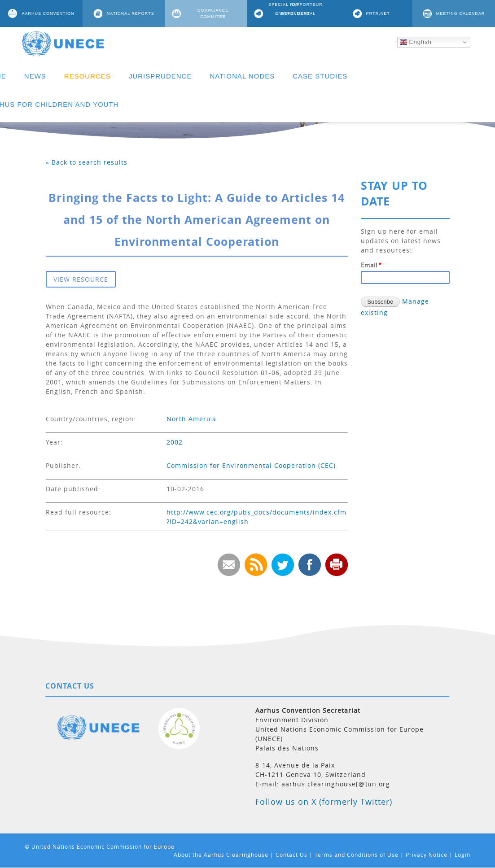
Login (462, 855)
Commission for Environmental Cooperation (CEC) (251, 465)
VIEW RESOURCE (81, 279)
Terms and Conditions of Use (357, 855)
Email (369, 265)
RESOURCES (88, 76)
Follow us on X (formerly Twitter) (324, 802)
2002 (175, 442)
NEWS (35, 76)
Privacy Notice (427, 855)
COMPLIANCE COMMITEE (213, 13)
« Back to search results (87, 162)
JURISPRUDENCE (160, 76)
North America (191, 419)
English (416, 42)
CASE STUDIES (320, 76)
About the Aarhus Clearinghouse (221, 855)
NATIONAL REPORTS (131, 13)
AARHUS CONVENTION (48, 13)
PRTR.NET (378, 13)
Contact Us (291, 855)
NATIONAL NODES (242, 76)
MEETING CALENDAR (461, 13)
